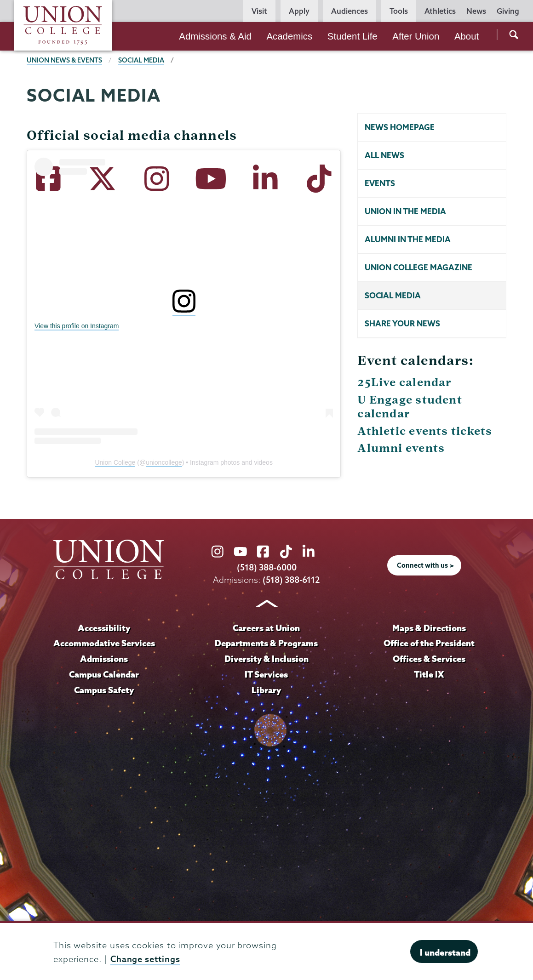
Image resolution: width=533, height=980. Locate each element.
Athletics (440, 11)
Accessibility (104, 628)
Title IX (429, 674)
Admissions (104, 659)
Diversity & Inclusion (266, 659)
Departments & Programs (266, 643)
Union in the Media (405, 211)
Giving (508, 11)
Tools (399, 11)
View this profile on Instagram (77, 326)
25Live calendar (404, 382)
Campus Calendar (104, 674)
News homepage (400, 127)
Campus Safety (104, 690)
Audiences (350, 11)
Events (380, 183)
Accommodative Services (104, 643)
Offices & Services (429, 659)
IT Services (266, 674)
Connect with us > (425, 565)
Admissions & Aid (215, 36)
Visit (259, 11)
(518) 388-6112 (291, 580)
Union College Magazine (418, 267)
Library (266, 690)
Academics (289, 36)
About (467, 36)
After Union (416, 36)
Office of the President (429, 643)
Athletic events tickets (425, 431)
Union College (115, 462)
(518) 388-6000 (267, 567)
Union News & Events (64, 60)
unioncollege (164, 462)
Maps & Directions (429, 628)
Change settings (145, 959)
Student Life (352, 36)
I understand (445, 952)
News (476, 11)
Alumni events (401, 448)
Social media (141, 60)
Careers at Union (266, 628)
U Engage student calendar (410, 407)
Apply (299, 11)
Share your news (402, 323)
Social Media (393, 295)
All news (384, 155)
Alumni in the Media (408, 239)
